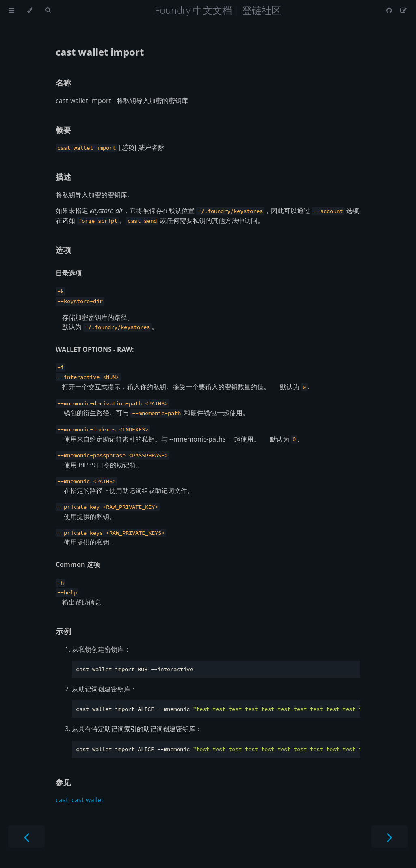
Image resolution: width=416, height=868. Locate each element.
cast (62, 800)
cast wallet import (100, 52)
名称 (63, 83)
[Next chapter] (390, 837)
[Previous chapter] (26, 837)
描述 (63, 177)
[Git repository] (390, 10)
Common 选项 (78, 564)
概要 (63, 130)
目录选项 (69, 273)
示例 (63, 631)
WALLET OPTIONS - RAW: (95, 349)
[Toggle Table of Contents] (11, 10)
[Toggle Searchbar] (48, 10)
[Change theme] (30, 10)
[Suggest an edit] (403, 10)
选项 (63, 250)
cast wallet (88, 800)
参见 (63, 782)
